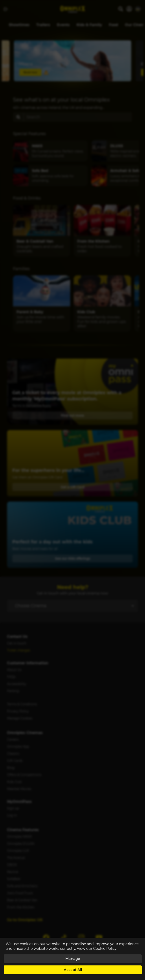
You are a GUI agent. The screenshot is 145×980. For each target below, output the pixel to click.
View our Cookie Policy (97, 949)
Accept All (73, 970)
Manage (73, 959)
